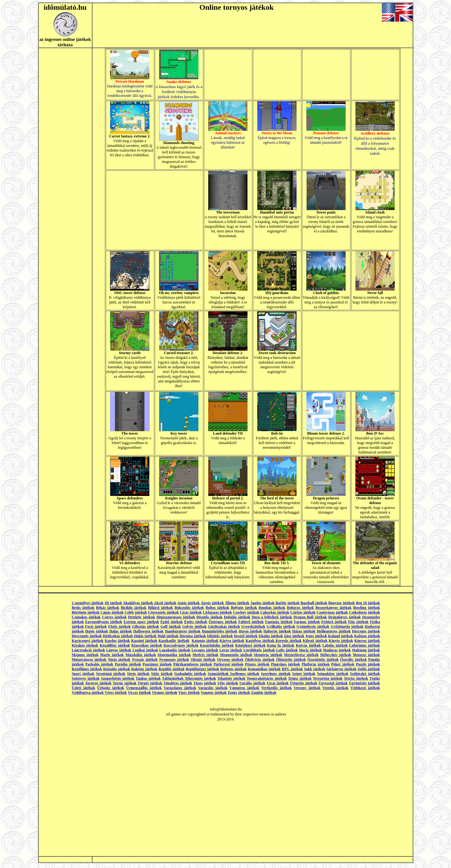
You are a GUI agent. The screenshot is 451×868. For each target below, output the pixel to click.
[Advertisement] (154, 210)
